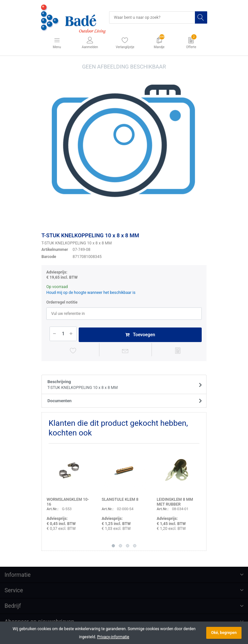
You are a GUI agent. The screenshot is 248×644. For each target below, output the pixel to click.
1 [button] (113, 546)
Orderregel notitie (62, 302)
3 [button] (128, 546)
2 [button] (120, 546)
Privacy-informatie (113, 637)
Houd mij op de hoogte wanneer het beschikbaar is (91, 293)
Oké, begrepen (224, 633)
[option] (124, 145)
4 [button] (135, 546)
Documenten (60, 401)
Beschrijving (122, 385)
